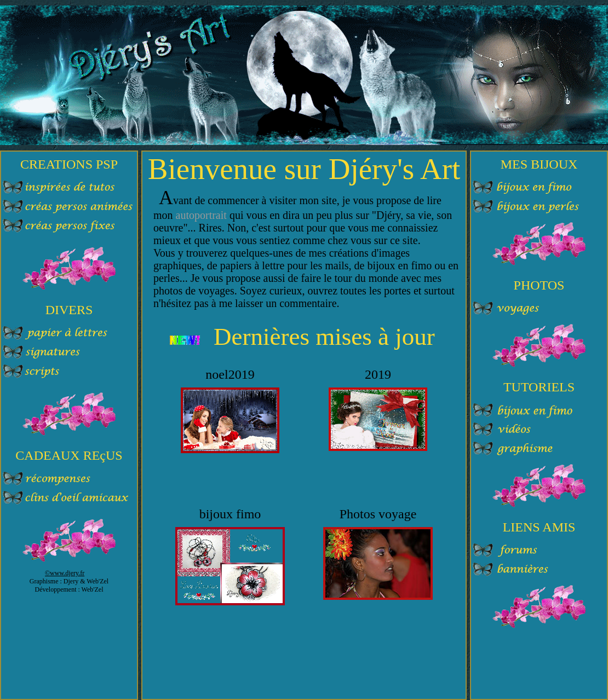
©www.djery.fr (65, 573)
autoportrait (201, 215)
